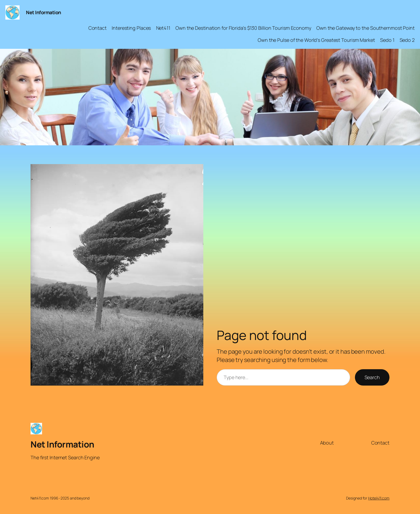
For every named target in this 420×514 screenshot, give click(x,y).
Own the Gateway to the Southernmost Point (365, 28)
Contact (97, 28)
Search (372, 377)
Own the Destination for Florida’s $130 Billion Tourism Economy (243, 28)
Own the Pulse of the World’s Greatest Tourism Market (316, 40)
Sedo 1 (387, 40)
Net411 (163, 28)
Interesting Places (131, 28)
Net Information (44, 12)
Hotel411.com (379, 498)
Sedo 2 (407, 40)
